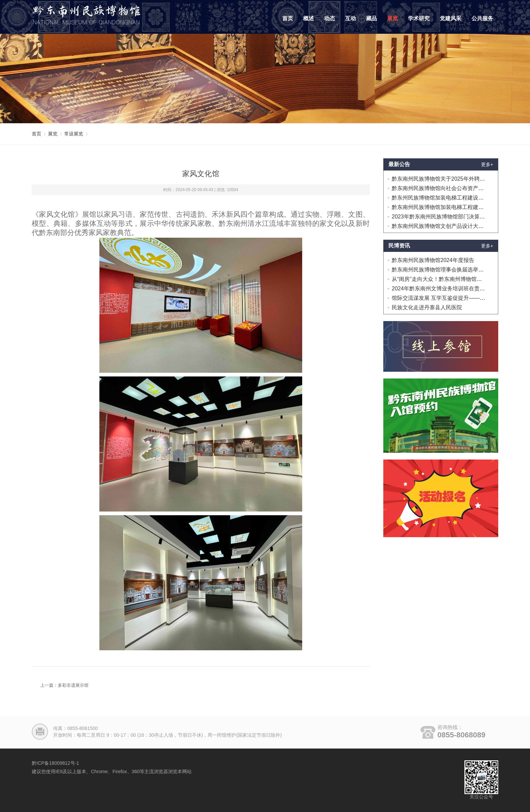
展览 (392, 18)
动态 (330, 18)
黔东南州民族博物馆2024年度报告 (433, 260)
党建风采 (451, 18)
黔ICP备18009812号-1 (55, 763)
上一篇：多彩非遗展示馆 (64, 685)
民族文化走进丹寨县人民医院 (427, 307)
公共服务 (482, 18)
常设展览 (74, 134)
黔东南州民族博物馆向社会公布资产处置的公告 (449, 188)
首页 (288, 18)
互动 (351, 18)
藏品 (371, 18)
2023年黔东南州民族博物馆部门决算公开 (441, 217)
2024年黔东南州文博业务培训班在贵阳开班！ (447, 289)
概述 (309, 18)
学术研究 (419, 18)
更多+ (487, 164)
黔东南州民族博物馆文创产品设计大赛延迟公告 (449, 226)
